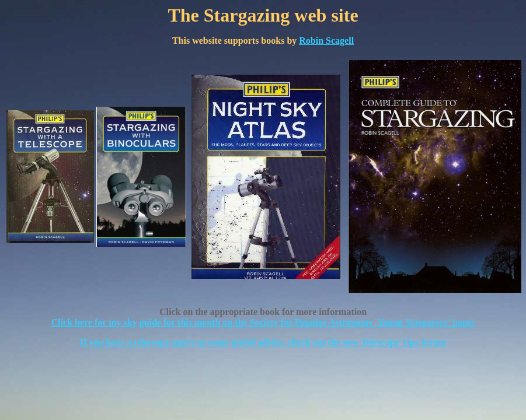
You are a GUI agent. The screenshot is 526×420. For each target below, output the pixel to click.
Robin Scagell (326, 41)
